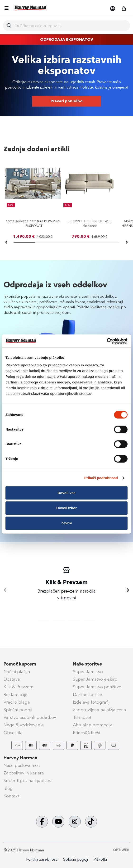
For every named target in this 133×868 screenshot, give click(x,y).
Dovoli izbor (66, 508)
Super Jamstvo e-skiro (95, 679)
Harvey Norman (20, 758)
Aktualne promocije (93, 725)
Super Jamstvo (88, 672)
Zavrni (66, 523)
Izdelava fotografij (91, 702)
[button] (112, 9)
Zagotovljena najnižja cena (100, 710)
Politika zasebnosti (42, 859)
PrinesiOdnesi (86, 733)
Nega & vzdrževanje (24, 725)
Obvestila (13, 733)
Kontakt (12, 796)
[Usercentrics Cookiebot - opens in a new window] (107, 341)
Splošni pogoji (18, 710)
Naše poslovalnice (22, 765)
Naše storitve (88, 664)
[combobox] (70, 26)
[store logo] (31, 8)
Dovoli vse (66, 493)
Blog (8, 788)
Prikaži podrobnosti (101, 478)
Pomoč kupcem (20, 664)
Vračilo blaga (17, 702)
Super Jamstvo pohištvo (97, 687)
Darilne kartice (88, 695)
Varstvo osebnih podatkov (30, 717)
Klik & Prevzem (19, 687)
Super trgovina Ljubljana (28, 781)
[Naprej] (127, 242)
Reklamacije (15, 695)
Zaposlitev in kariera (24, 773)
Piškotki (100, 859)
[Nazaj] (6, 242)
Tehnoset (82, 717)
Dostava (12, 679)
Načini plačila (17, 672)
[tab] (59, 621)
